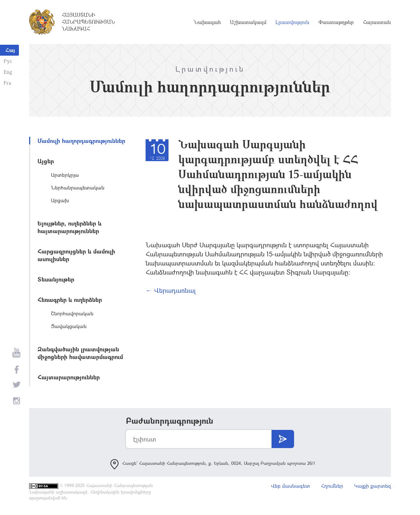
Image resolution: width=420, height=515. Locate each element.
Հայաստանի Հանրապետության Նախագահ (88, 22)
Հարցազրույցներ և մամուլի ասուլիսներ (76, 255)
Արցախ (60, 200)
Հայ (10, 50)
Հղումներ (332, 486)
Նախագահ (207, 22)
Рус (8, 61)
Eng (8, 72)
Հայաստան (377, 22)
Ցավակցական (69, 326)
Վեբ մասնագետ (290, 486)
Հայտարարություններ (69, 377)
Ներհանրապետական (78, 187)
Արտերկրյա (65, 175)
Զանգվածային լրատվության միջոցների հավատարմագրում (80, 353)
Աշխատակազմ (248, 22)
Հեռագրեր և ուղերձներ (70, 300)
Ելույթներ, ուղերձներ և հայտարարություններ (70, 227)
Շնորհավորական (72, 313)
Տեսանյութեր (56, 279)
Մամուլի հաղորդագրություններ (81, 141)
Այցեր (46, 161)
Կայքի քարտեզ (373, 486)
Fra (7, 83)
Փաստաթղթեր (336, 22)
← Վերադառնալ (171, 290)
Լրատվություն (292, 22)
